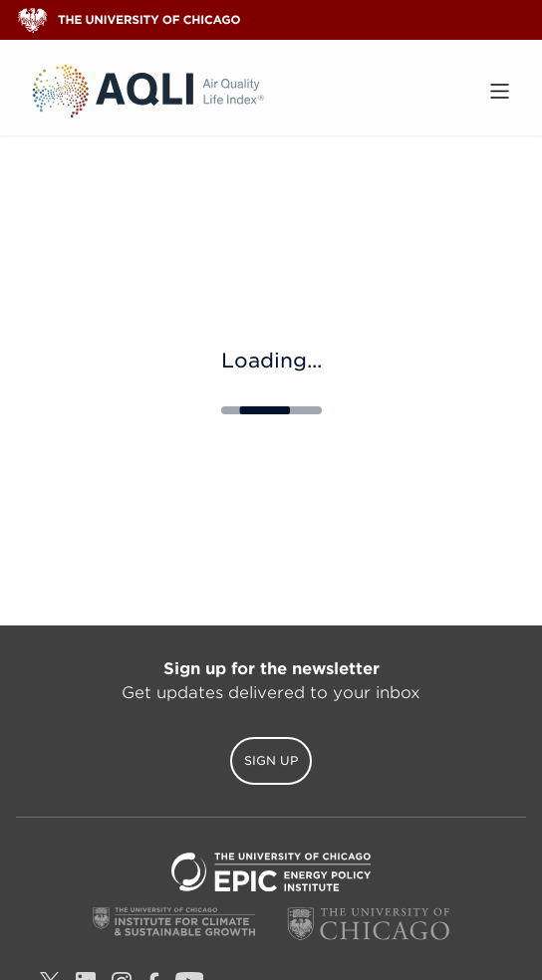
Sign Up (271, 760)
